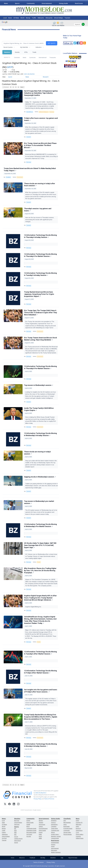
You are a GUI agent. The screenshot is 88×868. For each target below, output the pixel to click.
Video (77, 826)
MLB (15, 831)
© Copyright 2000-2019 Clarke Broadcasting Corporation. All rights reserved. (44, 866)
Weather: (17, 819)
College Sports (18, 839)
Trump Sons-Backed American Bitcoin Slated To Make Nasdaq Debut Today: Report (30, 170)
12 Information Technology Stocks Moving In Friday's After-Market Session (40, 672)
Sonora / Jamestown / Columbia (55, 825)
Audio (77, 821)
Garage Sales (67, 832)
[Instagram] (18, 804)
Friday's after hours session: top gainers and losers (41, 119)
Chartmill (29, 137)
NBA (15, 833)
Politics (4, 832)
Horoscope (42, 825)
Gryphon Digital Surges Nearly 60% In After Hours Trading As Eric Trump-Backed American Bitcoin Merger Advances (40, 598)
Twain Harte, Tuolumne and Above (55, 830)
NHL (15, 835)
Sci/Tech (4, 838)
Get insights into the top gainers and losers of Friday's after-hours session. (41, 691)
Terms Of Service (49, 799)
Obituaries (49, 18)
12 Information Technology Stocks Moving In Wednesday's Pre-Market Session (40, 525)
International (43, 57)
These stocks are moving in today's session (37, 453)
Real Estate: (55, 840)
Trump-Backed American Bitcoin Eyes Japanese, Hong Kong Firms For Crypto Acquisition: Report (39, 294)
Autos (65, 825)
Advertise (53, 858)
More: (78, 819)
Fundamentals (55, 843)
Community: (31, 819)
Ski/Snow (17, 825)
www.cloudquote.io (41, 793)
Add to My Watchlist (29, 74)
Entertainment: (44, 819)
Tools (34, 52)
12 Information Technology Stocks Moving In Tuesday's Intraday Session (40, 274)
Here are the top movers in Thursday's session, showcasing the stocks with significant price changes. (40, 220)
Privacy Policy (38, 799)
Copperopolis (55, 838)
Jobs (65, 821)
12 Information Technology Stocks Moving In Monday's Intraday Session (40, 745)
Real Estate (79, 3)
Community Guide (31, 828)
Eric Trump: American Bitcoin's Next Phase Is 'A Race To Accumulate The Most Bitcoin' (40, 145)
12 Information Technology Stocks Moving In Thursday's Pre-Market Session (40, 255)
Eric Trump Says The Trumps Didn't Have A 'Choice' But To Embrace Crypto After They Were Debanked (41, 313)
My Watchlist (24, 47)
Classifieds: (67, 819)
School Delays (58, 18)
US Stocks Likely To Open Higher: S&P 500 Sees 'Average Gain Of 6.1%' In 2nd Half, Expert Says (40, 545)
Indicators (39, 47)
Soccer (16, 837)
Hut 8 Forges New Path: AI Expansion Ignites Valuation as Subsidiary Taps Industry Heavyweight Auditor (41, 93)
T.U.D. (77, 832)
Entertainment (47, 3)
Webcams (41, 18)
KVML (40, 834)
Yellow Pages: (80, 838)
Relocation (54, 850)
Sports (17, 3)
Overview (17, 57)
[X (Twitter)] (5, 804)
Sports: (17, 827)
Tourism (67, 18)
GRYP (10, 67)
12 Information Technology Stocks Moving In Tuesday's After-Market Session (40, 653)
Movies (41, 821)
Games (41, 826)
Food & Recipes (43, 828)
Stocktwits (8, 177)
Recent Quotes (8, 47)
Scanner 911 (79, 823)
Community (31, 3)
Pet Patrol (29, 834)
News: (4, 819)
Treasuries (53, 57)
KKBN (40, 838)
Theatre (41, 823)
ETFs (26, 52)
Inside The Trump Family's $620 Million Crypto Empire (39, 409)
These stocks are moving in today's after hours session (40, 185)
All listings (54, 821)
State (10, 18)
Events (28, 821)
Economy (52, 112)
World (22, 18)
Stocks (17, 52)
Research (46, 77)
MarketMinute (30, 112)
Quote (10, 77)
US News (16, 18)
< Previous (6, 87)
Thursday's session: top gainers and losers (38, 210)
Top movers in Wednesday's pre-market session (39, 502)
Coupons (78, 836)
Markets (7, 52)
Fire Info (29, 836)
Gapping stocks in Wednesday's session (40, 477)
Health (28, 825)
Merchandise (67, 823)
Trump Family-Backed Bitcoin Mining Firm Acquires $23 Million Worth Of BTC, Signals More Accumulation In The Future (41, 717)
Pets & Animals (68, 834)
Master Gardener (56, 852)
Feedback (32, 858)
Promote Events (68, 828)
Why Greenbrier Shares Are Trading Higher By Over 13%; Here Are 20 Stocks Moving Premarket (40, 571)
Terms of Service (38, 862)
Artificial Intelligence (44, 112)
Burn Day (17, 821)
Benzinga (29, 162)
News (6, 3)
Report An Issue (73, 858)
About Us (22, 858)
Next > (22, 87)
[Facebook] (9, 804)
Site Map (43, 858)
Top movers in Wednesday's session (39, 385)
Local (5, 18)
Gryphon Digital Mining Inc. (34, 607)
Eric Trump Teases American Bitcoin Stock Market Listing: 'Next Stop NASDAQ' (40, 339)
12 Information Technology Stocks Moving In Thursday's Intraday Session (40, 236)
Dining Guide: (56, 819)
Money (28, 18)
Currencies (32, 57)
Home (12, 858)
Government (20, 177)
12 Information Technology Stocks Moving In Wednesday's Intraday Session (40, 434)
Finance (53, 845)
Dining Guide (63, 3)
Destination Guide (31, 830)
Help (62, 858)
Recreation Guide (31, 832)
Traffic (34, 18)
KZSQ (40, 836)
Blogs (28, 826)
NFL (15, 829)
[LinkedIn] (14, 804)
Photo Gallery (80, 834)
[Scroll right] (86, 3)
